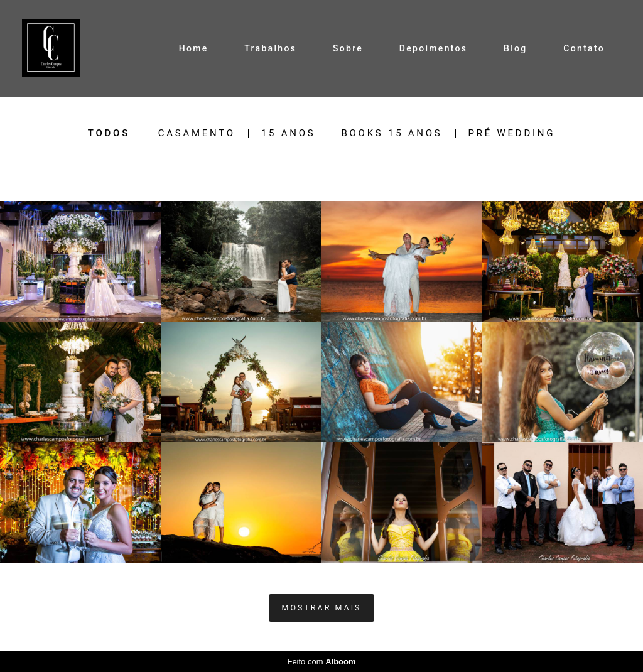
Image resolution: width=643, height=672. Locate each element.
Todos (109, 133)
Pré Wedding (512, 133)
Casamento (197, 133)
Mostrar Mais (322, 608)
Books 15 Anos (392, 133)
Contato (584, 48)
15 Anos (289, 133)
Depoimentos (433, 48)
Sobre (348, 48)
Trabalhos (270, 48)
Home (194, 48)
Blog (516, 48)
